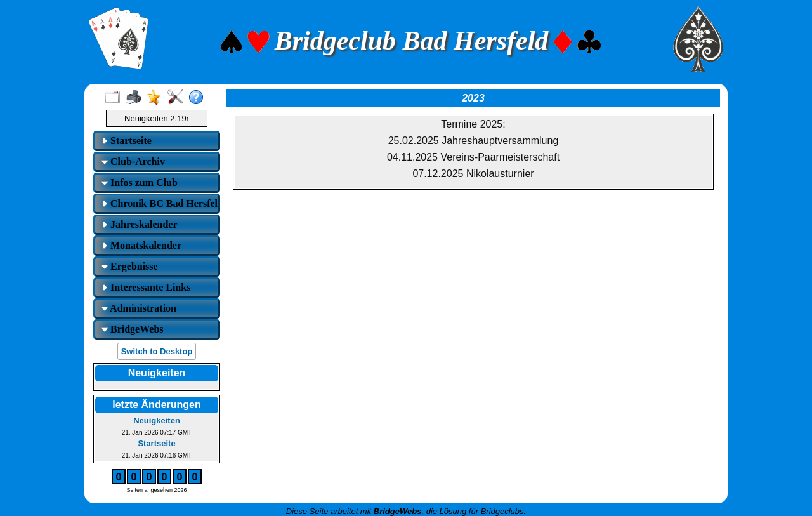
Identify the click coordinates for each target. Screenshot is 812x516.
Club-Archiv (133, 162)
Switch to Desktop (157, 351)
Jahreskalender (139, 224)
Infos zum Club (140, 182)
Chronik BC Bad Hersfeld (159, 203)
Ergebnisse (130, 266)
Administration (139, 308)
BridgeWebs (133, 329)
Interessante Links (146, 287)
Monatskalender (141, 245)
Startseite (127, 141)
